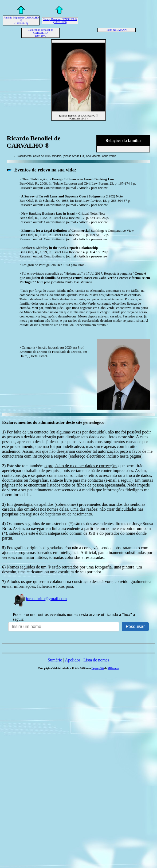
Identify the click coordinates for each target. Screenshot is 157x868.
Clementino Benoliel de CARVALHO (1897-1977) (40, 33)
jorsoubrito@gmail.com (40, 599)
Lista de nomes (96, 660)
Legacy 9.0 (98, 668)
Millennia (113, 668)
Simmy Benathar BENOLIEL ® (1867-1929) (60, 21)
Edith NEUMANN (117, 30)
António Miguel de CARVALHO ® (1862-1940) (21, 20)
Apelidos (73, 660)
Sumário (55, 660)
